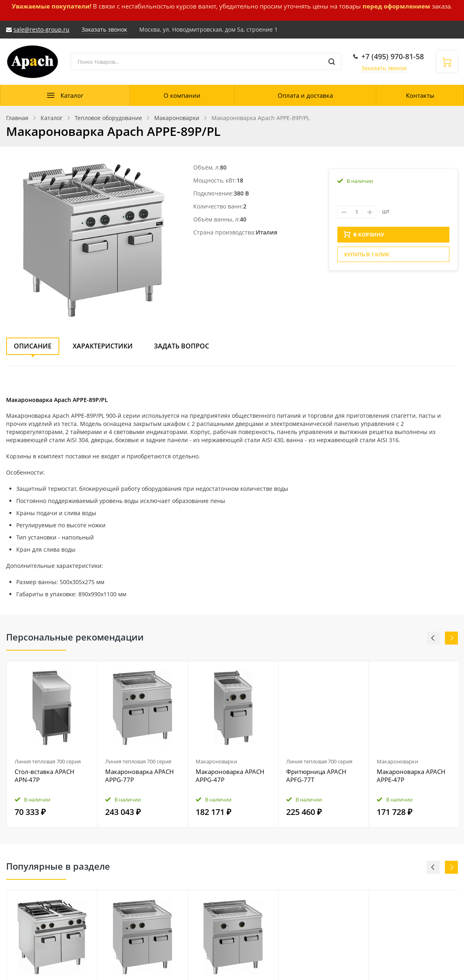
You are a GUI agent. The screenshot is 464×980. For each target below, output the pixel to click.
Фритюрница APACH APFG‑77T (316, 776)
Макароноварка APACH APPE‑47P (411, 776)
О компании (182, 95)
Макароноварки (216, 761)
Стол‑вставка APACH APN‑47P (44, 776)
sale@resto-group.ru (41, 29)
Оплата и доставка (305, 95)
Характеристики (103, 346)
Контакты (420, 95)
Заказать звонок (384, 68)
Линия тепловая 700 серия (48, 761)
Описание (33, 346)
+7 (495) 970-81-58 (393, 56)
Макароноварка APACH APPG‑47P (230, 776)
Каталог (72, 95)
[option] (52, 744)
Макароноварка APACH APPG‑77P (139, 776)
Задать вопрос (181, 346)
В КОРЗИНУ (364, 237)
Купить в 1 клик (367, 257)
